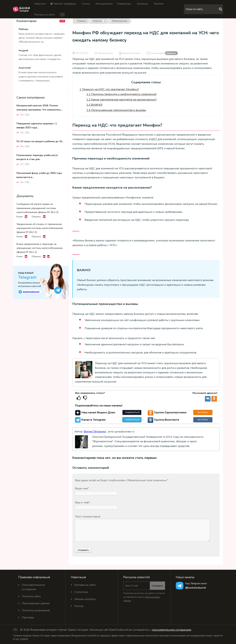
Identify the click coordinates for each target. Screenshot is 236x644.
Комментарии (164, 53)
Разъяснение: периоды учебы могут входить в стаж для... (37, 157)
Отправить (157, 586)
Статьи (86, 4)
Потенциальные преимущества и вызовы (116, 110)
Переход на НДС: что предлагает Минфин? (109, 89)
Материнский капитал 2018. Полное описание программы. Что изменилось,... (40, 108)
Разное (158, 4)
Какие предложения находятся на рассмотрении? (122, 100)
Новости (39, 4)
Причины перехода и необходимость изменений (121, 94)
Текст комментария (88, 517)
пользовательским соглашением (172, 630)
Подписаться (132, 412)
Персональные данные (36, 603)
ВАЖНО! (94, 105)
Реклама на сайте (45, 15)
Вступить (203, 412)
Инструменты (104, 4)
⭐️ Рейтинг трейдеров (63, 4)
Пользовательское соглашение (33, 587)
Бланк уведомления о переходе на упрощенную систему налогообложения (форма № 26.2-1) (39, 248)
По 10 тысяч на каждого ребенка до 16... (40, 141)
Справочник (124, 4)
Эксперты (142, 4)
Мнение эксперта (85, 599)
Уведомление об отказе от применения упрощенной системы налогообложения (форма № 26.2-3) (40, 228)
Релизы (79, 606)
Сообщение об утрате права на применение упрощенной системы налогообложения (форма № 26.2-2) (37, 208)
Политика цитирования (36, 610)
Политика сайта (31, 596)
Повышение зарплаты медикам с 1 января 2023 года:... (37, 126)
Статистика (81, 592)
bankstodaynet (29, 292)
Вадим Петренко (131, 53)
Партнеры (28, 618)
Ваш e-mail (82, 503)
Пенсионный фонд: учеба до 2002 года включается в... (39, 175)
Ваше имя (82, 488)
